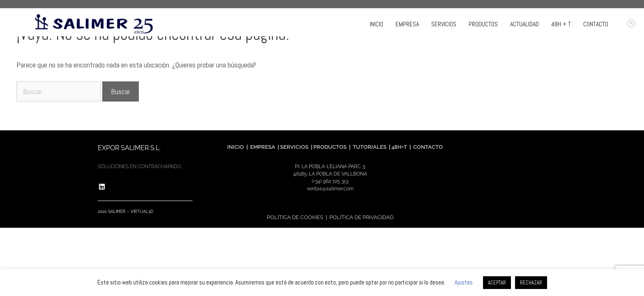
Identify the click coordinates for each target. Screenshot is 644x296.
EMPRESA (407, 24)
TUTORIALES (369, 147)
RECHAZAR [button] (531, 283)
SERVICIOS (444, 24)
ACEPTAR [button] (497, 283)
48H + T (561, 24)
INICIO (376, 24)
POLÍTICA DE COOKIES (295, 217)
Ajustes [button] (464, 282)
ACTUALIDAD (524, 24)
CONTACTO (596, 24)
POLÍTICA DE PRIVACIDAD (361, 217)
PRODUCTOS (483, 24)
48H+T (399, 147)
